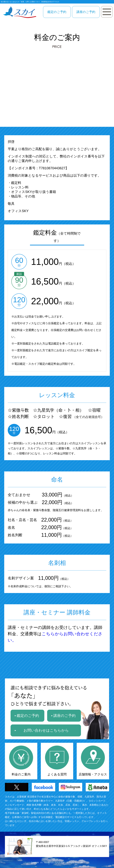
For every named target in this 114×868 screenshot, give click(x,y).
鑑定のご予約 (57, 12)
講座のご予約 (86, 12)
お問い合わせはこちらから (46, 730)
